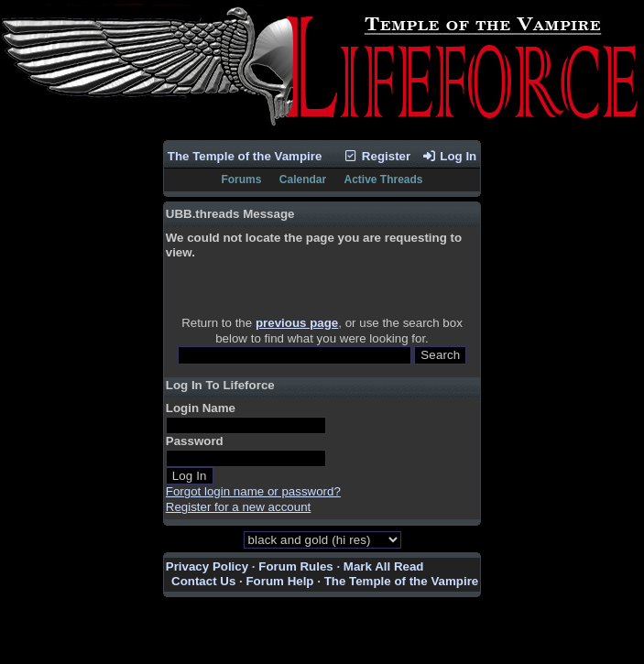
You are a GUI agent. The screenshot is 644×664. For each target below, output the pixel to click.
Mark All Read (384, 566)
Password (195, 441)
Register (377, 156)
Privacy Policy (207, 566)
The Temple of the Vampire (245, 156)
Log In (449, 156)
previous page (297, 323)
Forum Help (279, 581)
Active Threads (384, 180)
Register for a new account (239, 507)
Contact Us (203, 581)
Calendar (303, 180)
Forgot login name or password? (253, 491)
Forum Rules (295, 566)
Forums (241, 180)
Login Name (201, 408)
